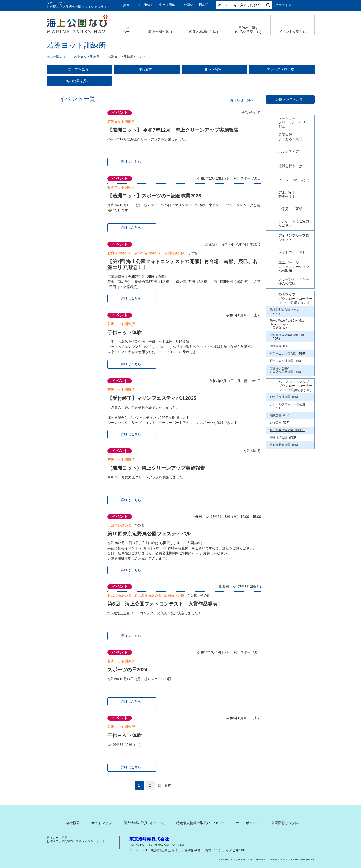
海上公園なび (56, 57)
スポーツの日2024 (127, 670)
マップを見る (78, 69)
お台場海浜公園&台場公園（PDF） (287, 406)
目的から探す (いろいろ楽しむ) (248, 30)
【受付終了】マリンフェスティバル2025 (152, 398)
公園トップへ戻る (289, 99)
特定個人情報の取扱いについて (200, 823)
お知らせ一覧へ (242, 100)
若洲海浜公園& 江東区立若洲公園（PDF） (287, 439)
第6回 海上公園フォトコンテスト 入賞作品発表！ (165, 604)
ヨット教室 (213, 69)
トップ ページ (127, 30)
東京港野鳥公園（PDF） (286, 514)
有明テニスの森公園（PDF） (289, 423)
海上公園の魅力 (160, 32)
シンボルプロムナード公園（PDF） (287, 475)
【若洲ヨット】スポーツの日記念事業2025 (154, 196)
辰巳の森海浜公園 (148, 253)
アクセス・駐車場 (281, 69)
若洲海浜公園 (174, 253)
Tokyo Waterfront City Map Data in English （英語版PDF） (287, 393)
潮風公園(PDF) (280, 485)
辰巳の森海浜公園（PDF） (287, 430)
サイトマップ (102, 823)
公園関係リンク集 (285, 823)
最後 (168, 785)
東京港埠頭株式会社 (149, 839)
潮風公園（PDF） (282, 415)
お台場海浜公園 (119, 253)
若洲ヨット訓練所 (87, 57)
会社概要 (73, 823)
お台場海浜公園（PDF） (286, 466)
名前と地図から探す (204, 32)
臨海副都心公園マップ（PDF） (284, 381)
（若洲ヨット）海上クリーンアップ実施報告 (156, 468)
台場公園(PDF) (280, 492)
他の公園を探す (78, 81)
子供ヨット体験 (125, 332)
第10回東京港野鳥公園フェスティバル (149, 534)
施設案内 (146, 69)
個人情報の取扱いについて (144, 823)
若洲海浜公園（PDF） (284, 507)
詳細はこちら (131, 162)
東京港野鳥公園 (119, 525)
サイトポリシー (248, 823)
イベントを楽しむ (293, 32)
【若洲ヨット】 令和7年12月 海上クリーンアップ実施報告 (173, 130)
